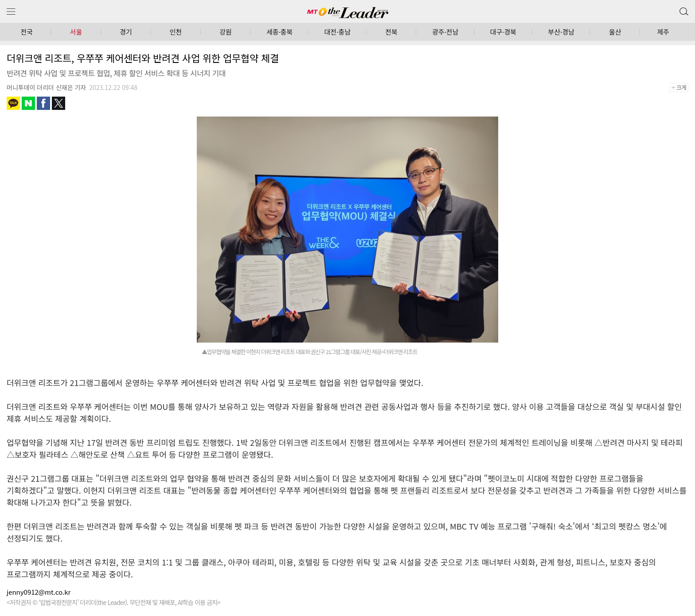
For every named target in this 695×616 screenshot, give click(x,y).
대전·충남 (338, 32)
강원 (226, 32)
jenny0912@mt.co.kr (39, 592)
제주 (663, 32)
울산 (615, 32)
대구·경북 (503, 32)
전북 (391, 32)
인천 (176, 32)
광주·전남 (445, 32)
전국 (27, 32)
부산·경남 (561, 32)
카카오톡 (13, 103)
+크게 (682, 88)
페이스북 (43, 103)
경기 (126, 32)
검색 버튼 (683, 9)
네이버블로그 (28, 103)
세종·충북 (279, 32)
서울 (76, 32)
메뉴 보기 (11, 12)
